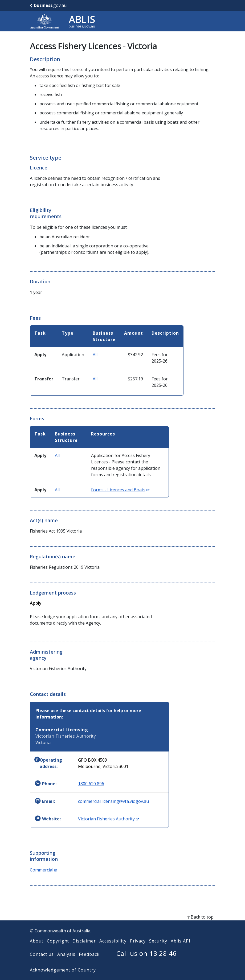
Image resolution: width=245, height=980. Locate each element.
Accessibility (113, 949)
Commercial (44, 870)
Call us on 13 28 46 (147, 962)
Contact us (42, 963)
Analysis (66, 963)
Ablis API (181, 949)
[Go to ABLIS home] (63, 21)
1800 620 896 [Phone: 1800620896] (91, 784)
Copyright (58, 949)
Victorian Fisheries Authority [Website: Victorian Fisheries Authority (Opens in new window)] (108, 819)
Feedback (89, 963)
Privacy (138, 949)
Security (158, 949)
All (95, 355)
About (37, 949)
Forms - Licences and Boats (120, 490)
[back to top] (123, 925)
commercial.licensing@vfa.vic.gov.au (113, 801)
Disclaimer (84, 949)
